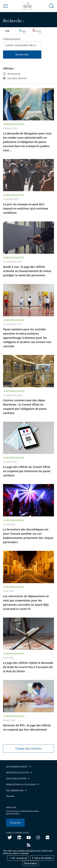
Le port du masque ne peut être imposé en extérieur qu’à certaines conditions (26, 208)
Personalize (31, 863)
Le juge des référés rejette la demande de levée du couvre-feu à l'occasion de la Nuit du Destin (28, 667)
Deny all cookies (42, 858)
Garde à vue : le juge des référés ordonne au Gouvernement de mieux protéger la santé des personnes (27, 271)
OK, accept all (18, 858)
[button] (52, 6)
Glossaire (10, 796)
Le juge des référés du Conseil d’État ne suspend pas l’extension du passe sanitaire (27, 471)
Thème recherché (12, 39)
